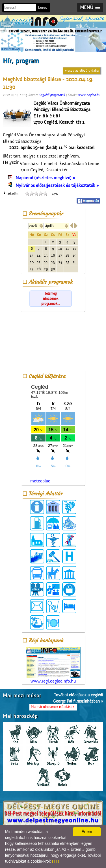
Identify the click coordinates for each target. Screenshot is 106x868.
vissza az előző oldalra (82, 70)
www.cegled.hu (89, 95)
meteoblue (40, 481)
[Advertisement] (53, 342)
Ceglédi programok (52, 95)
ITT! (56, 861)
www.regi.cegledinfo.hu (53, 665)
